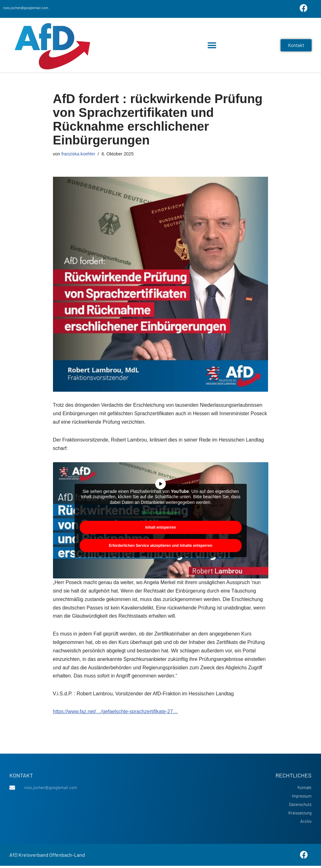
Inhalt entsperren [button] (160, 528)
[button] (212, 45)
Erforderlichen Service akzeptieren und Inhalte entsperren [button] (160, 546)
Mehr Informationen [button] (160, 513)
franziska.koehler (79, 154)
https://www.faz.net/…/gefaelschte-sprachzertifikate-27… (116, 714)
